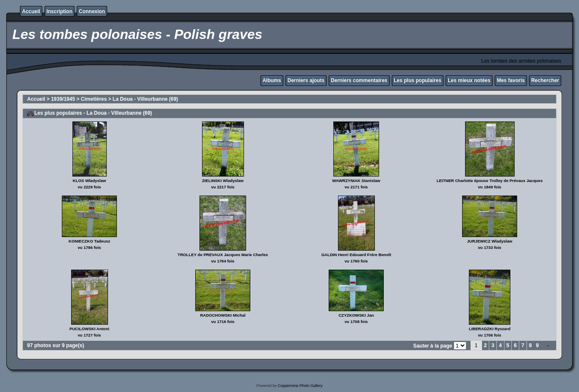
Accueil (31, 11)
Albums (272, 80)
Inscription (60, 11)
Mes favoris (511, 80)
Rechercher (545, 80)
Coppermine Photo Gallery (300, 386)
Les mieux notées (469, 80)
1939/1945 (63, 99)
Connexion (92, 11)
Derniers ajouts (306, 80)
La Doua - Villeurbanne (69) (145, 99)
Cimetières (94, 99)
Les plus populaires (418, 80)
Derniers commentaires (359, 80)
